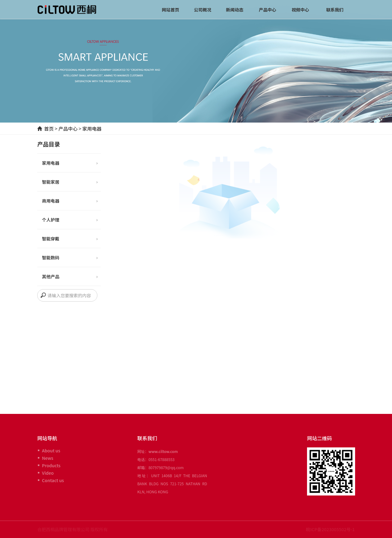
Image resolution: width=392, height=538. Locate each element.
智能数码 (70, 258)
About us (51, 451)
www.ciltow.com (163, 451)
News (48, 458)
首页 (49, 128)
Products (51, 465)
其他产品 (70, 277)
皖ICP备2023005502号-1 (330, 529)
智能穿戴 (70, 239)
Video (48, 473)
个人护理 (70, 220)
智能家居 (70, 182)
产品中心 (68, 128)
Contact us (53, 480)
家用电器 (92, 128)
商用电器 (70, 201)
